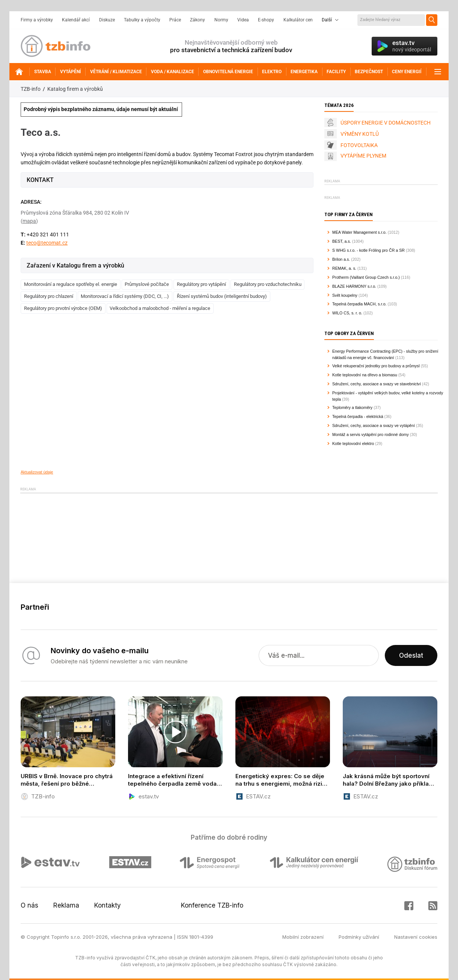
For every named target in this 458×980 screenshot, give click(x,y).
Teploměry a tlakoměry (352, 407)
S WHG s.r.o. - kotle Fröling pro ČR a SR (368, 250)
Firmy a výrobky (37, 20)
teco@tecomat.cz (47, 243)
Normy (221, 20)
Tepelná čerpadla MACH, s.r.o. (359, 304)
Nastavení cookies (416, 937)
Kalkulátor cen (298, 20)
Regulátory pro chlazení (49, 296)
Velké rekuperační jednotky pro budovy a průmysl (376, 366)
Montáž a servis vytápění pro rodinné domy (371, 434)
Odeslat (411, 655)
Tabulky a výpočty (142, 20)
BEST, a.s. (342, 241)
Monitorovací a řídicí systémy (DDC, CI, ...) (125, 296)
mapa (29, 221)
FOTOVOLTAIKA (359, 145)
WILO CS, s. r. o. (347, 313)
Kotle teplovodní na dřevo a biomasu (365, 375)
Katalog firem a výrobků (75, 89)
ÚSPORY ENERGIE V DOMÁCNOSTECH (386, 123)
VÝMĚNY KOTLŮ (360, 134)
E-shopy (266, 20)
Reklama (66, 905)
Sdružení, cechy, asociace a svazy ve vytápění (374, 425)
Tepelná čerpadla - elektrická (358, 416)
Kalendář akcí (76, 20)
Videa (243, 20)
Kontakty (108, 905)
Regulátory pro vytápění (201, 284)
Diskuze (107, 20)
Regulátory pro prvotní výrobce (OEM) (63, 308)
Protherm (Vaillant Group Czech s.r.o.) (366, 277)
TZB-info (31, 89)
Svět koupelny (345, 295)
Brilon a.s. (341, 259)
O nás (29, 905)
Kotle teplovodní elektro (353, 443)
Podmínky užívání (359, 937)
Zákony (197, 20)
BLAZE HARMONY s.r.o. (354, 286)
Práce (175, 20)
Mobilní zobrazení (303, 937)
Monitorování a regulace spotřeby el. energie (71, 284)
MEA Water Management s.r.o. (359, 232)
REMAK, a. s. (344, 268)
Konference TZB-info (212, 905)
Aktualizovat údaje (37, 472)
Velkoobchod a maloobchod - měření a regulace (160, 308)
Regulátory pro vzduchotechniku (268, 284)
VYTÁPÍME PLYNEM (363, 156)
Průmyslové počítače (147, 284)
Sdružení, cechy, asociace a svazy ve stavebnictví (377, 384)
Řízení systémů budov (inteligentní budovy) (222, 296)
